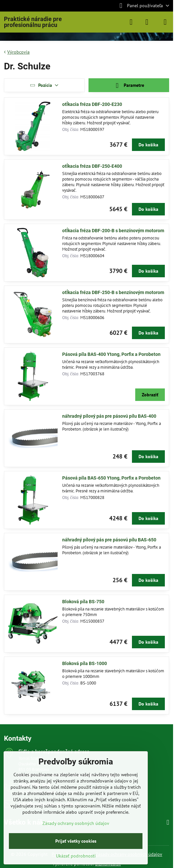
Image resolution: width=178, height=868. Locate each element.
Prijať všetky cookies (76, 841)
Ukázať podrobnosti (76, 856)
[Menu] (165, 22)
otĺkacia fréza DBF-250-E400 (92, 166)
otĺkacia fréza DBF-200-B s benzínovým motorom (113, 231)
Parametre (129, 86)
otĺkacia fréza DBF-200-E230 (92, 104)
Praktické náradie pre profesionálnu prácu (33, 22)
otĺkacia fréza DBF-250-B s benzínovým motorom (113, 292)
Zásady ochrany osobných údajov (76, 823)
